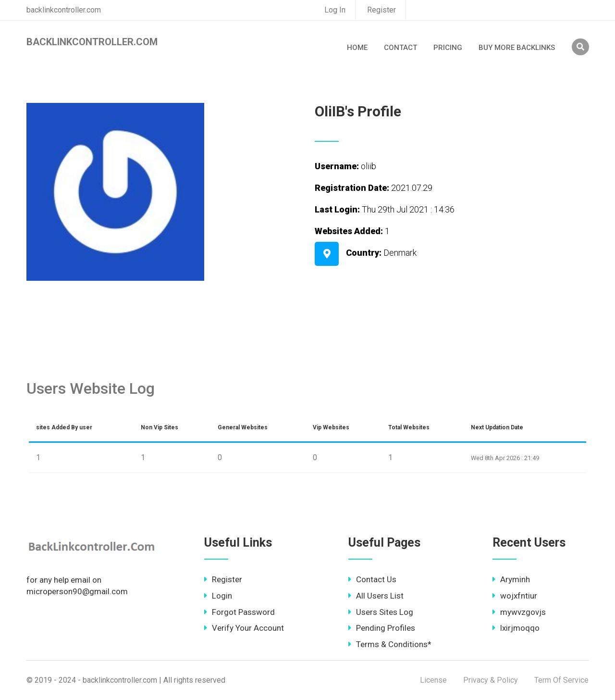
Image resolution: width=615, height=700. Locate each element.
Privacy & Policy (491, 680)
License (433, 680)
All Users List (376, 596)
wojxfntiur (515, 596)
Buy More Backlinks (517, 48)
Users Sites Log (381, 612)
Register (381, 10)
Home (357, 48)
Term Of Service (561, 680)
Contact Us (372, 579)
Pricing (448, 48)
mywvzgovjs (519, 612)
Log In (335, 10)
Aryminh (511, 579)
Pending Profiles (382, 628)
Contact (400, 48)
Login (218, 596)
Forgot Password (240, 612)
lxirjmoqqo (516, 628)
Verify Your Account (244, 628)
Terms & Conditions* (390, 644)
